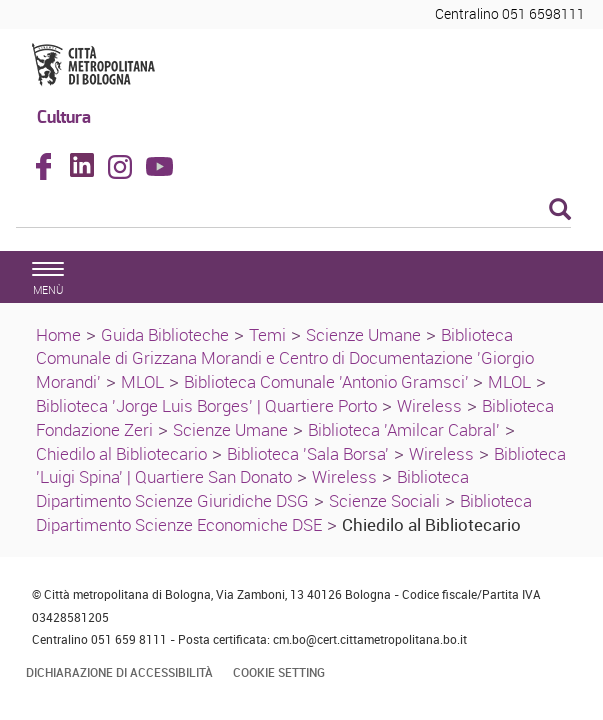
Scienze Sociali (384, 500)
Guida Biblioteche (165, 334)
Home (58, 334)
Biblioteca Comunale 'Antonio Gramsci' (328, 381)
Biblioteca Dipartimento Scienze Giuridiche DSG (252, 488)
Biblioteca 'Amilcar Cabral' (404, 429)
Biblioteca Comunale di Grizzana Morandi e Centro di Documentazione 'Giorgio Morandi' (285, 358)
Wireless (429, 405)
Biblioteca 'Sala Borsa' (308, 453)
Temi (267, 334)
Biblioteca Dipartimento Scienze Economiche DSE (284, 512)
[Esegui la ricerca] (560, 210)
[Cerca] (293, 211)
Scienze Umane (363, 334)
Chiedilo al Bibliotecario (121, 453)
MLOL (142, 381)
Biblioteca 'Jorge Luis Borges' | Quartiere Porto (206, 405)
